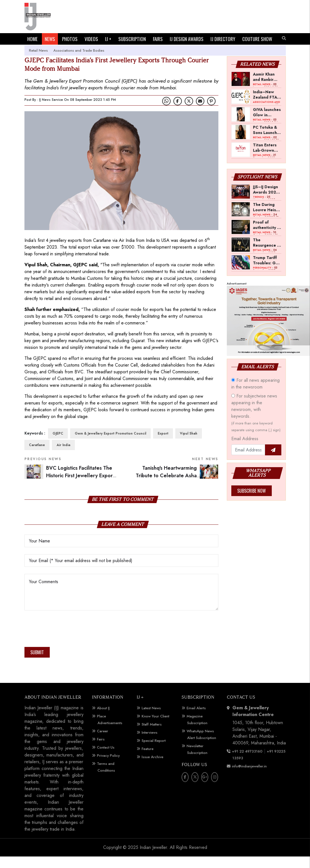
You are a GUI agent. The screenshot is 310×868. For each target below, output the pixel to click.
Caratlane (37, 456)
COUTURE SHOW (42, 50)
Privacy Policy (108, 767)
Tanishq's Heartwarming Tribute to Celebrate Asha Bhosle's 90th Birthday (177, 487)
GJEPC (58, 445)
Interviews (150, 744)
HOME (32, 39)
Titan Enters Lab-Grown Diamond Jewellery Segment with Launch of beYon (266, 159)
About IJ (103, 720)
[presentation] (67, 642)
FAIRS (158, 39)
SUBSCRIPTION (132, 39)
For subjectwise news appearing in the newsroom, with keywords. (256, 424)
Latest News (151, 720)
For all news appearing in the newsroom (255, 395)
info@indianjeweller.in (249, 778)
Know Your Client (155, 728)
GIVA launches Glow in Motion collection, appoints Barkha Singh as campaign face (267, 124)
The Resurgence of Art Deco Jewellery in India (267, 254)
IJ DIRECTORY (223, 39)
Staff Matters (152, 736)
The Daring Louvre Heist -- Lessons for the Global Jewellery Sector (267, 219)
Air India (63, 456)
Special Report (154, 752)
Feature (148, 760)
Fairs (101, 751)
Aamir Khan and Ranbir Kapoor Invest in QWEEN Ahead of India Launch (267, 88)
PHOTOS (70, 39)
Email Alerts (196, 720)
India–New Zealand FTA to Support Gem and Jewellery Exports (265, 106)
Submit (37, 664)
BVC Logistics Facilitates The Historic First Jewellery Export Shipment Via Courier (80, 487)
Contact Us (106, 759)
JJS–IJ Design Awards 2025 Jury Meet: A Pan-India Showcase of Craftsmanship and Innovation (267, 201)
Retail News (38, 62)
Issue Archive (152, 768)
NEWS (50, 39)
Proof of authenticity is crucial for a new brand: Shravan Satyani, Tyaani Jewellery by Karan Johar (267, 236)
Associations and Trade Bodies (79, 62)
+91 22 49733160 (247, 763)
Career (103, 743)
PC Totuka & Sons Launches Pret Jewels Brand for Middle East (267, 141)
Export (163, 445)
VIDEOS (91, 39)
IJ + (108, 39)
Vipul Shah (189, 445)
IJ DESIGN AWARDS (187, 39)
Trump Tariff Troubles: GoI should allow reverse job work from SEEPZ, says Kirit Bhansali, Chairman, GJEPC (266, 272)
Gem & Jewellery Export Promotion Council (110, 445)
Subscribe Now (252, 502)
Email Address (245, 450)
